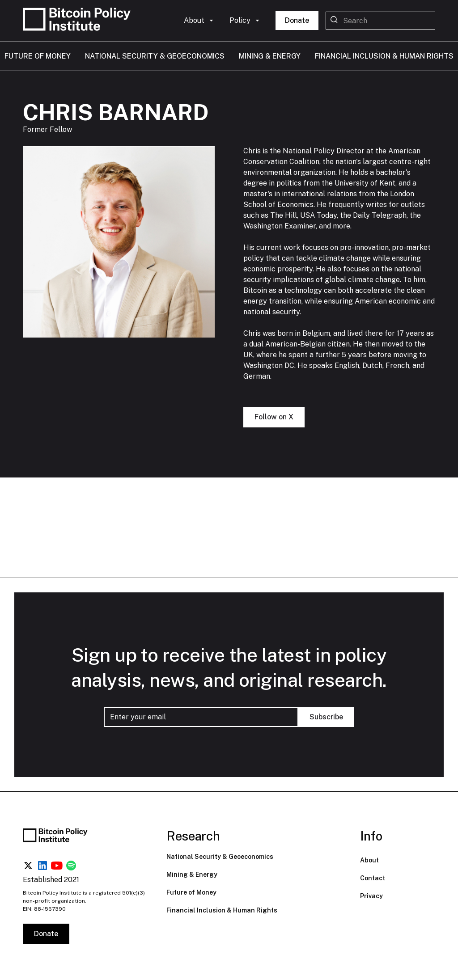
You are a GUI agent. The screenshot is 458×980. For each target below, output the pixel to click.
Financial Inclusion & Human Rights (222, 910)
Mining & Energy (192, 874)
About (369, 860)
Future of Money (191, 892)
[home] (79, 21)
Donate (297, 20)
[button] (199, 21)
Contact (373, 878)
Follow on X (274, 417)
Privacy (371, 896)
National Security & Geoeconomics (220, 857)
